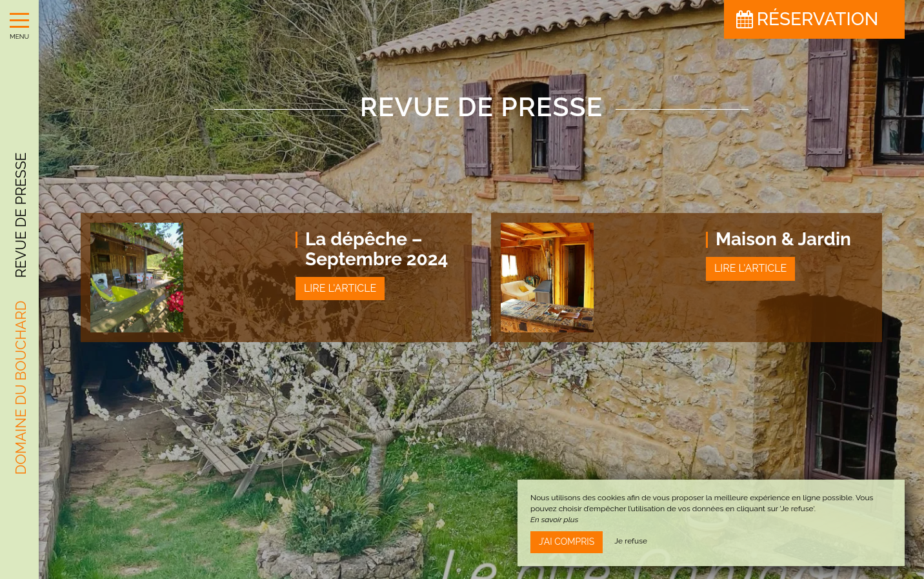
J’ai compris (567, 542)
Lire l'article (340, 288)
